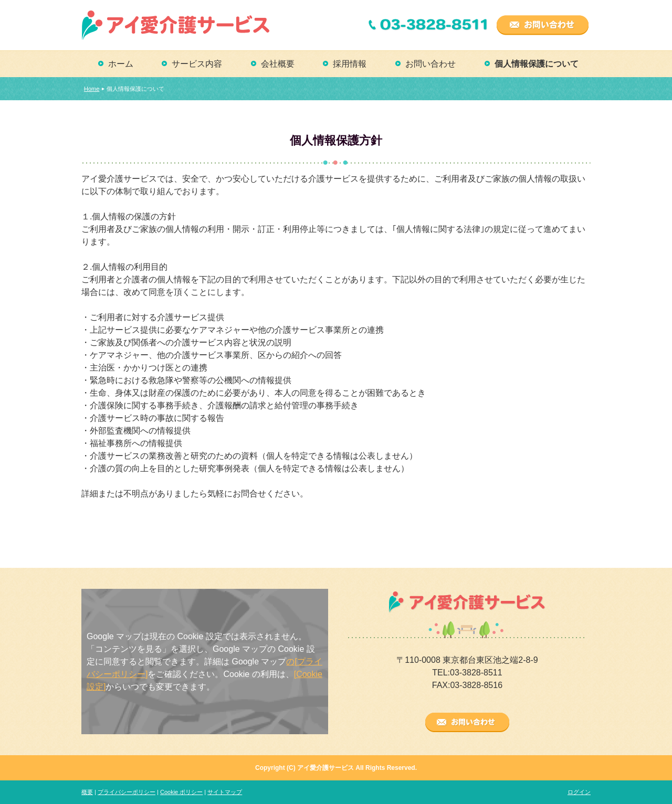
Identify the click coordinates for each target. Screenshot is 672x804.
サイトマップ (225, 792)
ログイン (579, 792)
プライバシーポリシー (127, 792)
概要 (87, 792)
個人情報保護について (537, 64)
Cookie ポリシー (181, 792)
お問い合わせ (430, 64)
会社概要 (278, 64)
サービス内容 (197, 64)
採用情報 (350, 64)
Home (92, 89)
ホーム (121, 64)
